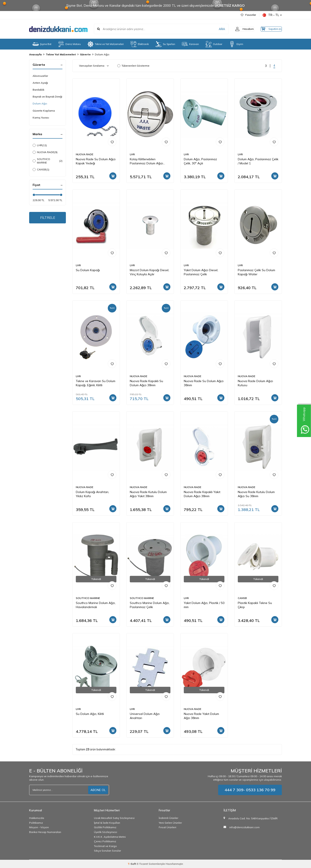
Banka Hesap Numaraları (45, 832)
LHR (40, 145)
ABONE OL (98, 790)
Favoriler (248, 15)
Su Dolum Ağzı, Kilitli (90, 714)
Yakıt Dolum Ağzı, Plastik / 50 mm (204, 605)
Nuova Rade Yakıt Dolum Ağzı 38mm (201, 716)
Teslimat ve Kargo (105, 846)
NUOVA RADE (45, 152)
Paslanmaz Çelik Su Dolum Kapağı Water (256, 272)
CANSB (41, 170)
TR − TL (272, 15)
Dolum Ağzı (40, 103)
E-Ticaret (142, 864)
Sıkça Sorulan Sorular (107, 851)
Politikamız (36, 823)
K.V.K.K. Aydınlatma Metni (110, 837)
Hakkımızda (37, 818)
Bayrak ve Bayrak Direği (47, 97)
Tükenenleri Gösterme (133, 66)
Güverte (85, 54)
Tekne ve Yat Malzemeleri (106, 44)
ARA (214, 29)
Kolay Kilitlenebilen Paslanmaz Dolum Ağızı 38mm (146, 161)
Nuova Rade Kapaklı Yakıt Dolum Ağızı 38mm (202, 494)
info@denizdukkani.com (244, 827)
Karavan (190, 44)
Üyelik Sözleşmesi (106, 832)
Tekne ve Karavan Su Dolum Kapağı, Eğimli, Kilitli (96, 383)
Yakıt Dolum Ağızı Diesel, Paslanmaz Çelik (201, 272)
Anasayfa (35, 54)
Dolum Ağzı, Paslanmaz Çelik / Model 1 (258, 161)
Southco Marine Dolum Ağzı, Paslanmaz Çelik (150, 605)
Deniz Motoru (69, 44)
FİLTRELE (48, 218)
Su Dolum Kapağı (88, 270)
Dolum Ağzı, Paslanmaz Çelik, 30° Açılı (200, 161)
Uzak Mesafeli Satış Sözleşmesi (114, 818)
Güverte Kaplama (44, 111)
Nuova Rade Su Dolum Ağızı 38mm (204, 383)
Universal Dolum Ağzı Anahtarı (145, 716)
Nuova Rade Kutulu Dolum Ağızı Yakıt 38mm (148, 494)
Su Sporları (165, 44)
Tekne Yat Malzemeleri (61, 54)
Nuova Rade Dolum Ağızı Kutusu (255, 383)
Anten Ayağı (40, 83)
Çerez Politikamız (105, 841)
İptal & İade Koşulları (107, 823)
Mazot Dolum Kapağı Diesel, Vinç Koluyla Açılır (149, 272)
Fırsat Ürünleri (167, 827)
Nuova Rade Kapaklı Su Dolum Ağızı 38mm (146, 383)
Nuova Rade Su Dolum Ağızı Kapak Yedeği (96, 161)
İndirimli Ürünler (168, 818)
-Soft (132, 864)
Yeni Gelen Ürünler (170, 823)
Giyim (236, 44)
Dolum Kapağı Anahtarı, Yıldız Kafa (92, 494)
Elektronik (140, 44)
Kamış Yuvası (41, 118)
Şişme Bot (42, 44)
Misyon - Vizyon (39, 827)
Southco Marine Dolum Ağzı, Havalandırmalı (96, 605)
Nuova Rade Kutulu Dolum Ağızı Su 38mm (256, 494)
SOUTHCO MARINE (48, 161)
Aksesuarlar (40, 76)
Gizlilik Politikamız (105, 827)
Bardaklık (38, 90)
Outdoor (214, 44)
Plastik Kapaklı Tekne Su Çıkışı (255, 605)
